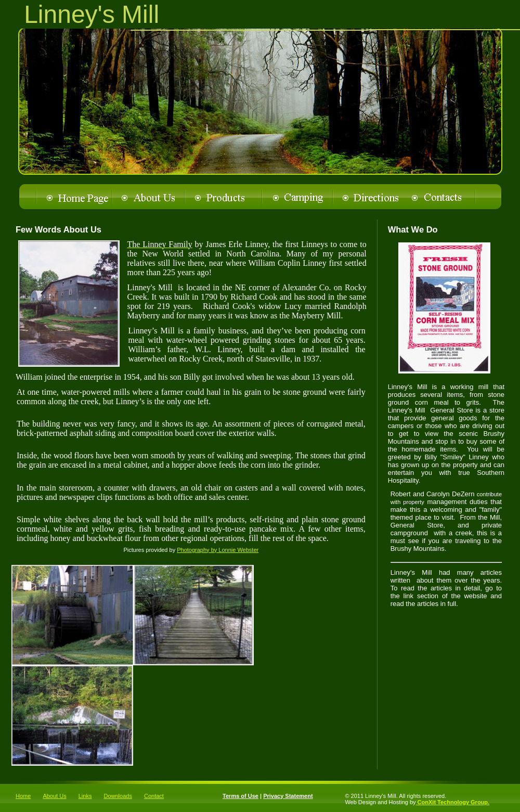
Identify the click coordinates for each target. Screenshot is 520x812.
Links (85, 796)
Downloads (118, 796)
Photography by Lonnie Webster (218, 550)
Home (23, 796)
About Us (54, 796)
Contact (154, 796)
